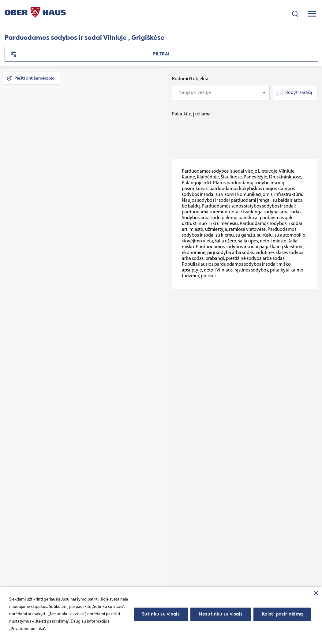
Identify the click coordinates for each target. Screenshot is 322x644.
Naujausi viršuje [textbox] (195, 93)
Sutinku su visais (161, 614)
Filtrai (161, 54)
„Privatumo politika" (27, 629)
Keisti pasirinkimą (282, 614)
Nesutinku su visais (221, 614)
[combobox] (221, 93)
